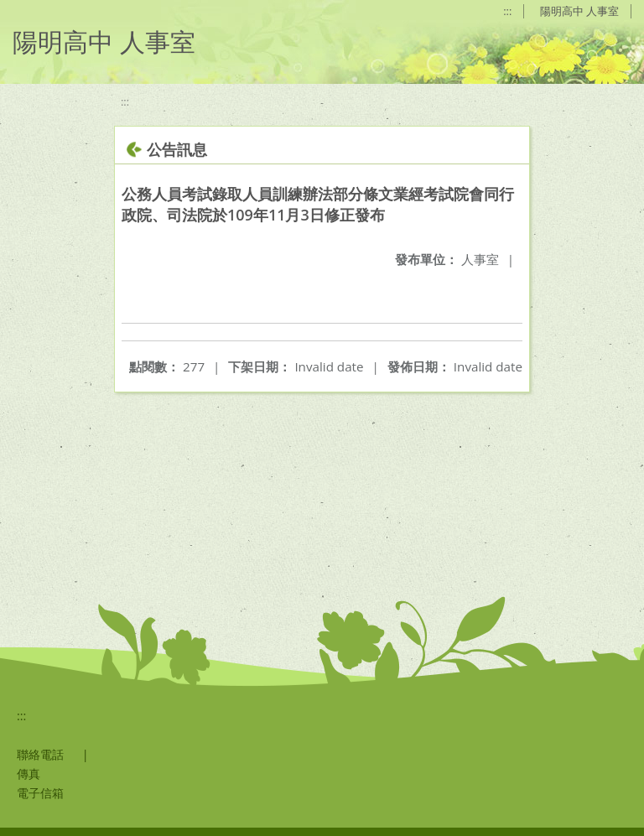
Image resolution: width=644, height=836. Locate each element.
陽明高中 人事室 (579, 11)
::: (507, 11)
